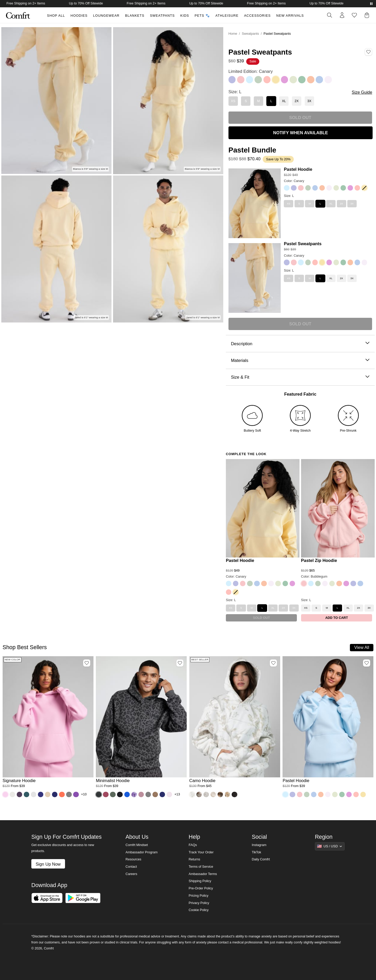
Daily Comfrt (261, 859)
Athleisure (227, 16)
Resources (133, 859)
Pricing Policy (198, 896)
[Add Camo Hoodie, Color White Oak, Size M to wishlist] (273, 663)
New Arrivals (290, 16)
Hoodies (79, 16)
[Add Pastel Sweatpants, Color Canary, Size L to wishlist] (368, 52)
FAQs (193, 845)
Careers (131, 874)
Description (300, 344)
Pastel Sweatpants (303, 244)
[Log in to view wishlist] (354, 15)
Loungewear (106, 16)
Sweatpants (162, 16)
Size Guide (362, 92)
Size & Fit (300, 377)
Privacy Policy (199, 903)
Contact (131, 867)
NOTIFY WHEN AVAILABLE (301, 133)
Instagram (259, 845)
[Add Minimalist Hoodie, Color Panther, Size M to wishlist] (180, 663)
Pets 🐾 (202, 16)
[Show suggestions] (330, 846)
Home (233, 34)
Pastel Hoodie (298, 169)
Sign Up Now (48, 864)
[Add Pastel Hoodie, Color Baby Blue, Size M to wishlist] (367, 663)
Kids (185, 16)
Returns (194, 859)
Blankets (135, 16)
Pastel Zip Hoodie (319, 561)
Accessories (257, 16)
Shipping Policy (200, 881)
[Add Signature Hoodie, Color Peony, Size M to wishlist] (87, 663)
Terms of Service (201, 867)
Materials (300, 360)
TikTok (256, 852)
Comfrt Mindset (137, 845)
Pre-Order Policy (201, 888)
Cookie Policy (198, 910)
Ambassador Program (142, 852)
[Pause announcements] (371, 4)
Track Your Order (201, 852)
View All (362, 647)
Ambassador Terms (203, 874)
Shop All (56, 16)
